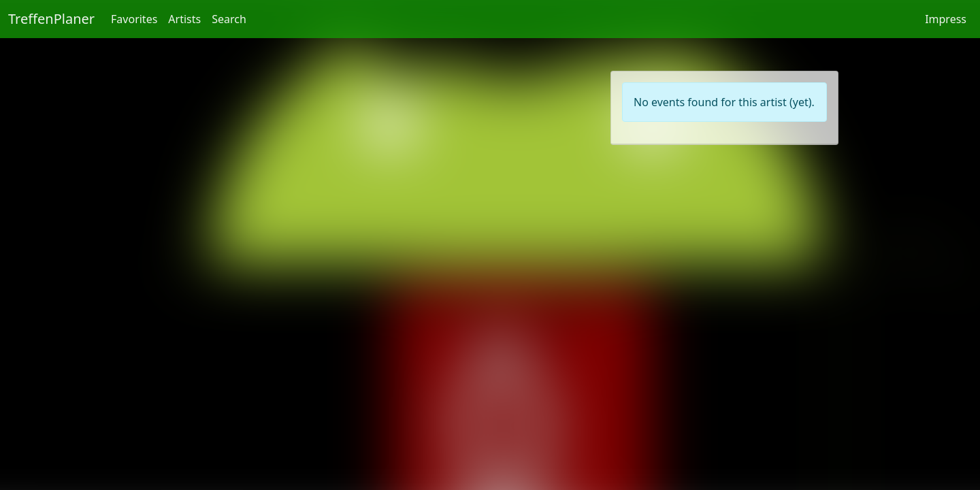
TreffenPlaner (51, 19)
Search (229, 19)
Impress (946, 19)
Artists (184, 19)
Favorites (134, 19)
